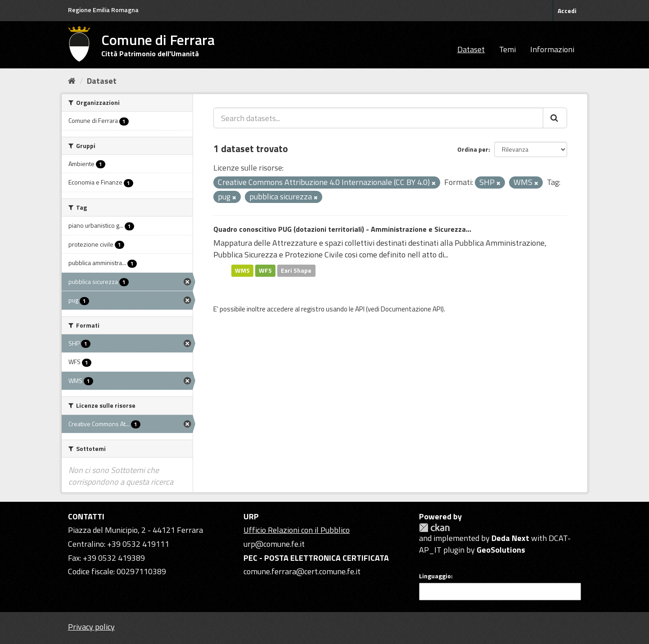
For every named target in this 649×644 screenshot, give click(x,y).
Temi (507, 49)
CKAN (434, 528)
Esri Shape (296, 270)
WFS (265, 270)
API (360, 309)
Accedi (567, 11)
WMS (242, 270)
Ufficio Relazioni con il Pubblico (297, 530)
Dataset (471, 49)
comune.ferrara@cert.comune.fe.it (302, 571)
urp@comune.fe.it (274, 544)
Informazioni (552, 49)
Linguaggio (435, 576)
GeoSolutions (501, 550)
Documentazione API (411, 309)
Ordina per (473, 149)
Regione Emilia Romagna (103, 10)
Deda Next (510, 538)
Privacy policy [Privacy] (91, 627)
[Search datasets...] (378, 118)
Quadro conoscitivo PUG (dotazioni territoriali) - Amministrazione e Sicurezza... (342, 229)
